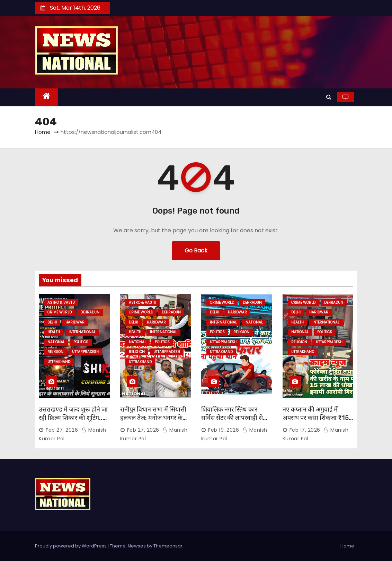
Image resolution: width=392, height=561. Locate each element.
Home (43, 132)
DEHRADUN (90, 312)
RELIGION (55, 352)
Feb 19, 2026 (224, 430)
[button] (329, 97)
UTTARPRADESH (85, 352)
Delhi (52, 322)
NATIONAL (56, 342)
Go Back (196, 251)
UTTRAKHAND (59, 362)
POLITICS (81, 342)
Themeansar (168, 546)
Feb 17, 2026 (305, 430)
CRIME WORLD (60, 312)
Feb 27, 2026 (62, 430)
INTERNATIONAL (82, 332)
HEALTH (54, 332)
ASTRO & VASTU (61, 303)
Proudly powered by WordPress (71, 546)
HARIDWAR (75, 322)
